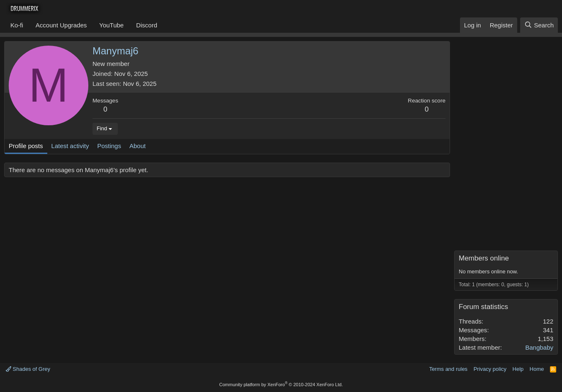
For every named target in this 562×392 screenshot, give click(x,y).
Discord (147, 25)
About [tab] (137, 146)
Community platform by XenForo (281, 385)
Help (518, 369)
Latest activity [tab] (70, 146)
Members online (484, 258)
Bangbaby (539, 347)
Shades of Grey (28, 369)
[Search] (539, 25)
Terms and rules (448, 369)
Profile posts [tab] (26, 146)
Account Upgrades (61, 25)
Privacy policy (490, 369)
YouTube (111, 25)
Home (537, 369)
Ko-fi (17, 25)
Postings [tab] (109, 146)
